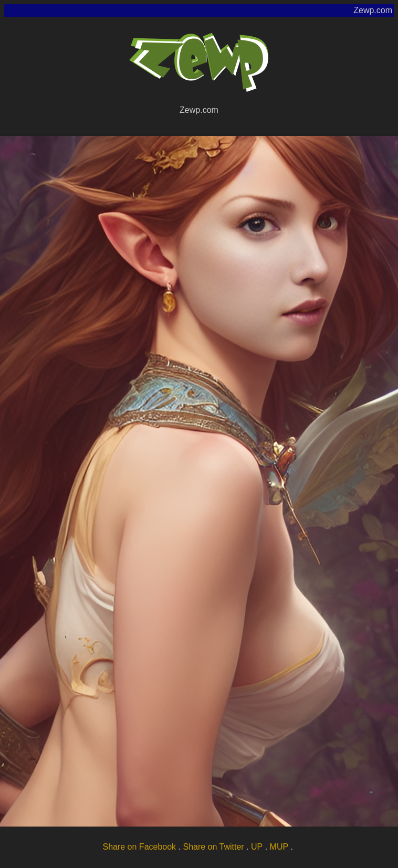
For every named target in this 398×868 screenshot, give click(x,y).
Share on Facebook (139, 847)
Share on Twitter (213, 847)
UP (257, 847)
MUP (279, 847)
